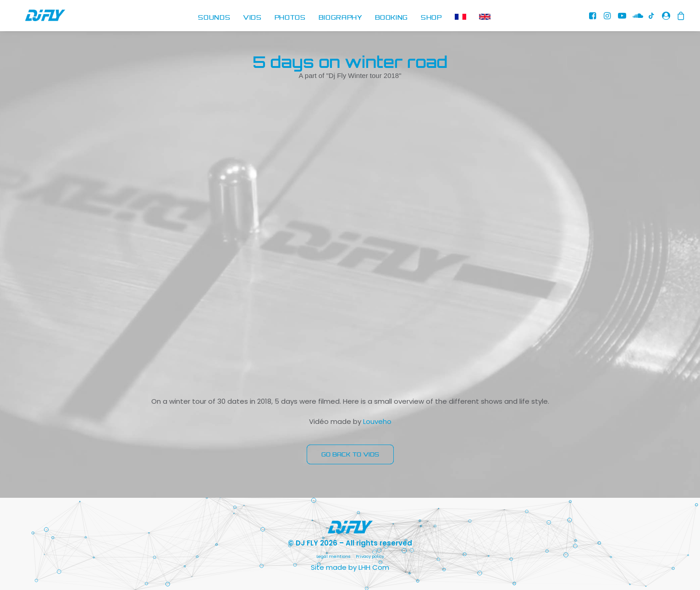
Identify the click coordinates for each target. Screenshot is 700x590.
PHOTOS (290, 18)
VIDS (252, 18)
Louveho (377, 421)
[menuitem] (214, 18)
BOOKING (392, 18)
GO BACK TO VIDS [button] (350, 454)
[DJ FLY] (35, 18)
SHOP (431, 18)
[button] (594, 18)
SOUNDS (214, 18)
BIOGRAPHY (340, 18)
